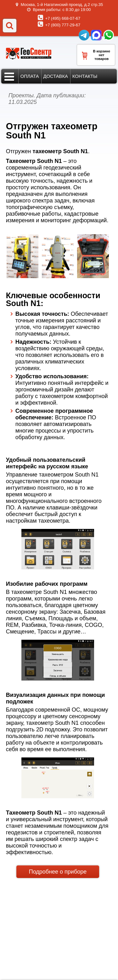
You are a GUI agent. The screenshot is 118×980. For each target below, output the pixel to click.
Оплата (30, 76)
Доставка (56, 76)
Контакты (85, 76)
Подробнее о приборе (58, 872)
